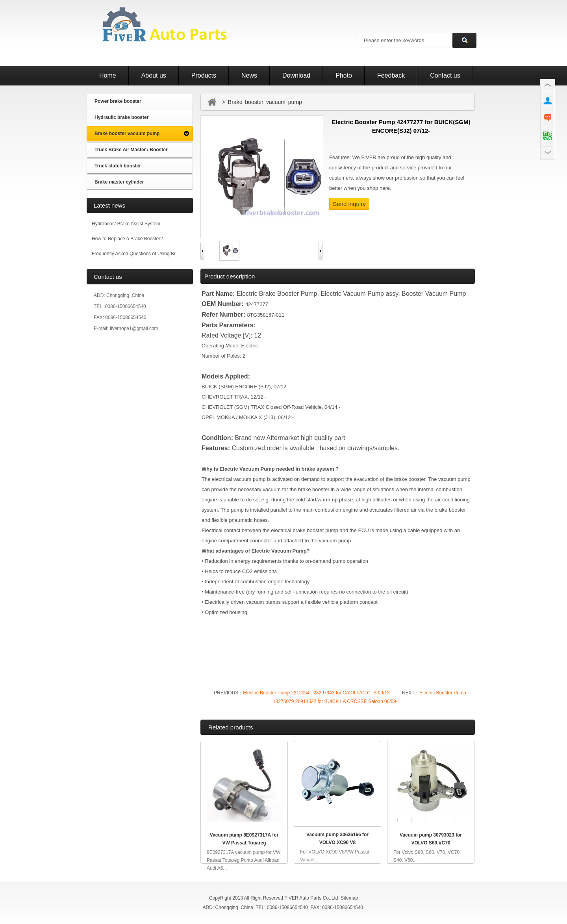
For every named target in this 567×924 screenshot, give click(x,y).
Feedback (391, 75)
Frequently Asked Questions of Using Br (134, 254)
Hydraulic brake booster (121, 117)
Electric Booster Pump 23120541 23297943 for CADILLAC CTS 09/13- (317, 693)
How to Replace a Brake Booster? (127, 239)
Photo (344, 75)
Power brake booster (118, 101)
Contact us (445, 75)
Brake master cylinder (119, 182)
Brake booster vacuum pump (127, 134)
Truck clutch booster (118, 166)
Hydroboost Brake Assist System (126, 224)
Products (204, 75)
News (249, 75)
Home (108, 75)
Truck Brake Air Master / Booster (131, 150)
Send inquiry (349, 204)
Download (296, 75)
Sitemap (349, 898)
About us (154, 75)
